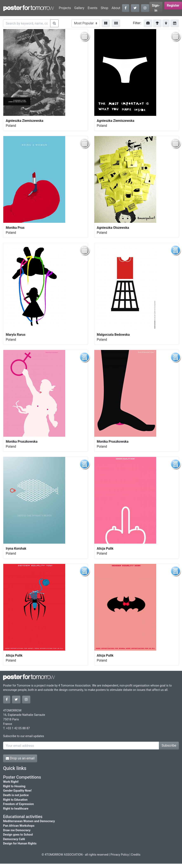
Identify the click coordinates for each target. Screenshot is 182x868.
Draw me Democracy (17, 830)
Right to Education (15, 800)
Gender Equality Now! (17, 791)
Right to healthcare (16, 809)
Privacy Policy (120, 855)
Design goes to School (18, 835)
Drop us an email (20, 758)
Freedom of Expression (18, 804)
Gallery (79, 8)
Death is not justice (16, 795)
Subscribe (169, 745)
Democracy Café (14, 839)
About (116, 8)
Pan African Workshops (19, 826)
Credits (136, 855)
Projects (65, 8)
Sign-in (156, 8)
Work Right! (11, 782)
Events (93, 8)
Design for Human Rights (20, 844)
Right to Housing (14, 786)
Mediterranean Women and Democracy (29, 821)
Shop (104, 8)
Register (173, 5)
